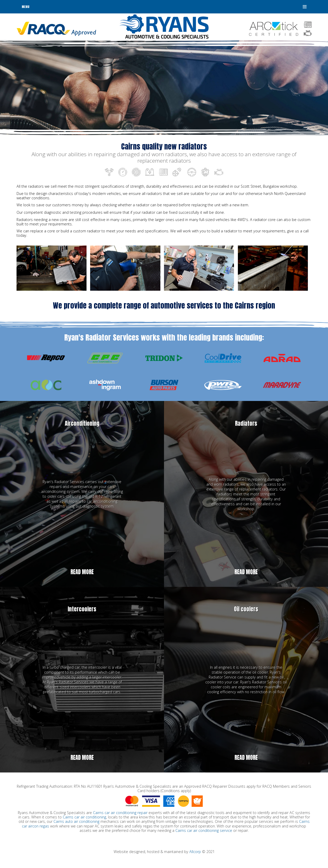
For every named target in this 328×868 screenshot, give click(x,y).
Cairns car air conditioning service (204, 830)
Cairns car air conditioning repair (120, 813)
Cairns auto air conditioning (76, 821)
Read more (82, 572)
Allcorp (195, 852)
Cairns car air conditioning (84, 817)
